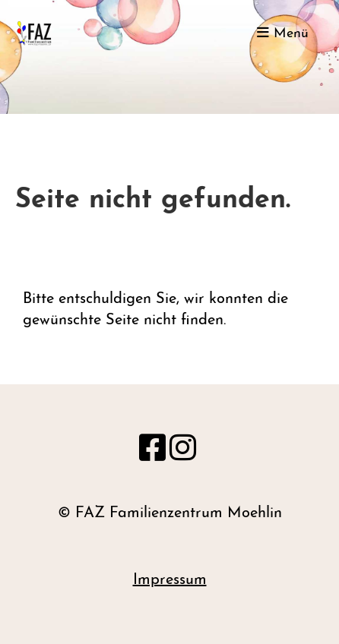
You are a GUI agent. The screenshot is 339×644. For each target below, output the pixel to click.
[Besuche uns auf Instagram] (183, 451)
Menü (283, 33)
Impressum (170, 580)
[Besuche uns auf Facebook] (152, 451)
